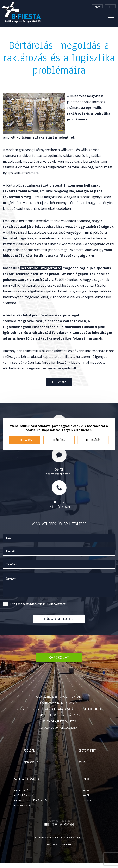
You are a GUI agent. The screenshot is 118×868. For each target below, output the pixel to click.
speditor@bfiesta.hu (59, 474)
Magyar (97, 6)
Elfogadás (25, 440)
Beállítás (59, 440)
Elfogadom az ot (38, 604)
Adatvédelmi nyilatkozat (46, 604)
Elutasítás (93, 440)
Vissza (62, 382)
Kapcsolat (59, 657)
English (110, 6)
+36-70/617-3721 (59, 507)
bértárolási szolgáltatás (41, 268)
